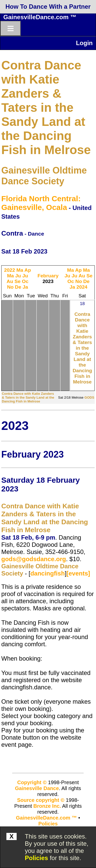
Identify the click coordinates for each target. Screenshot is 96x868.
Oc (25, 281)
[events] (78, 573)
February (48, 276)
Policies (36, 858)
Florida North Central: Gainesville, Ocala (41, 203)
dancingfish (47, 573)
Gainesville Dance (37, 788)
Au (10, 281)
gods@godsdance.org (34, 559)
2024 (82, 287)
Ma (20, 270)
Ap (28, 270)
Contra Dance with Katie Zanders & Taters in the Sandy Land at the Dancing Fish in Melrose (46, 108)
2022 (10, 270)
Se (18, 281)
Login (84, 43)
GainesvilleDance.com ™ (40, 17)
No (10, 287)
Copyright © (32, 782)
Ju (18, 276)
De (18, 287)
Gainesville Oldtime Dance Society (44, 176)
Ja (25, 287)
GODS (89, 397)
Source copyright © (41, 800)
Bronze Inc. (47, 806)
